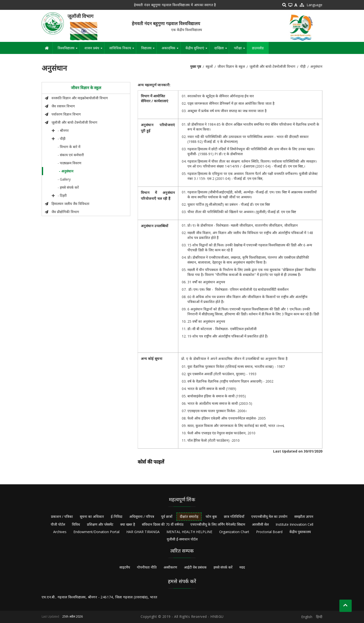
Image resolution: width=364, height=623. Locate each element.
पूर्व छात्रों (167, 516)
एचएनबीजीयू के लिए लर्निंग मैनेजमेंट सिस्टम (218, 524)
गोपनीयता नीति (147, 567)
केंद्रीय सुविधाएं (197, 50)
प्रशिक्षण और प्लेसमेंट (100, 524)
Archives (60, 532)
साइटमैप (125, 567)
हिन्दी (319, 617)
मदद (242, 567)
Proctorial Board (269, 532)
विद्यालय (149, 50)
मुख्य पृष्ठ (196, 66)
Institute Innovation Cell (294, 524)
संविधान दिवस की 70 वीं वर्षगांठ (163, 524)
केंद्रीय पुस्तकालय (300, 532)
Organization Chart (234, 532)
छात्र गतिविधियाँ (234, 516)
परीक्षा (240, 50)
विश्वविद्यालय (68, 50)
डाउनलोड (258, 48)
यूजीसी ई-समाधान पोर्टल (182, 539)
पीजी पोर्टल (58, 524)
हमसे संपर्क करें (223, 567)
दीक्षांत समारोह (189, 516)
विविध (76, 524)
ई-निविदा (117, 516)
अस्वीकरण (170, 567)
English (307, 617)
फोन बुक (211, 516)
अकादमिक (171, 50)
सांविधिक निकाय (123, 50)
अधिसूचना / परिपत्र (142, 516)
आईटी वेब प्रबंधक (195, 567)
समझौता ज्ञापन (304, 516)
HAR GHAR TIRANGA (143, 532)
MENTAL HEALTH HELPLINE (189, 532)
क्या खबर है (128, 524)
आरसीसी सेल (260, 524)
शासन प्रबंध (94, 50)
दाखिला (222, 50)
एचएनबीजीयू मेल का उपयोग (269, 516)
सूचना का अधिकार (92, 516)
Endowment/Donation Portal (96, 532)
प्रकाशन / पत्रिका (62, 516)
